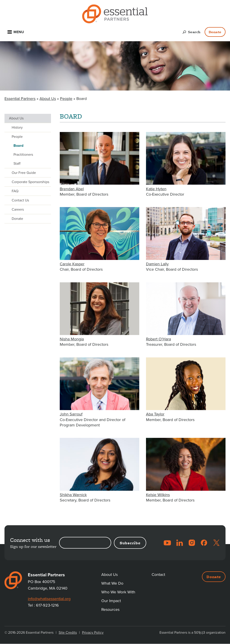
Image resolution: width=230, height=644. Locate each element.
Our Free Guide (24, 173)
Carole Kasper (72, 264)
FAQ (15, 191)
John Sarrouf (71, 414)
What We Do (112, 583)
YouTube (167, 543)
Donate (215, 32)
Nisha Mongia (72, 339)
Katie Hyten (156, 189)
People (66, 99)
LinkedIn (179, 543)
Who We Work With (118, 592)
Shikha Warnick (73, 495)
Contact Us (20, 200)
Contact (158, 575)
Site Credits (68, 633)
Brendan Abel (72, 189)
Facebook (204, 543)
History (17, 128)
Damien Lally (157, 264)
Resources (110, 609)
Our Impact (111, 601)
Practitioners (23, 155)
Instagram (192, 543)
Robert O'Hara (158, 339)
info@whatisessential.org (49, 599)
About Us (48, 99)
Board (18, 146)
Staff (17, 164)
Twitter (216, 543)
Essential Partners (20, 99)
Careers (18, 210)
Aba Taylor (155, 414)
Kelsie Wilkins (158, 495)
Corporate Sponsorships (30, 182)
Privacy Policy (93, 633)
